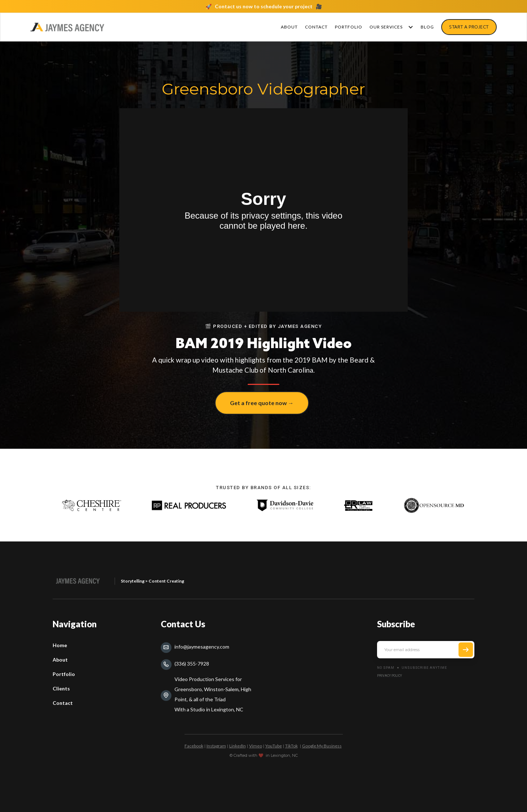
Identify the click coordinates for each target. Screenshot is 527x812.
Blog (427, 27)
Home (60, 645)
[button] (390, 27)
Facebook (194, 746)
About (289, 27)
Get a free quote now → (262, 403)
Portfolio (64, 674)
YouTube (274, 746)
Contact (63, 703)
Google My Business (322, 746)
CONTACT (316, 27)
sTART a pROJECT (469, 27)
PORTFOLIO (349, 27)
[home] (67, 27)
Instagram (216, 746)
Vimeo (256, 746)
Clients (61, 688)
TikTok (291, 746)
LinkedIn (238, 746)
